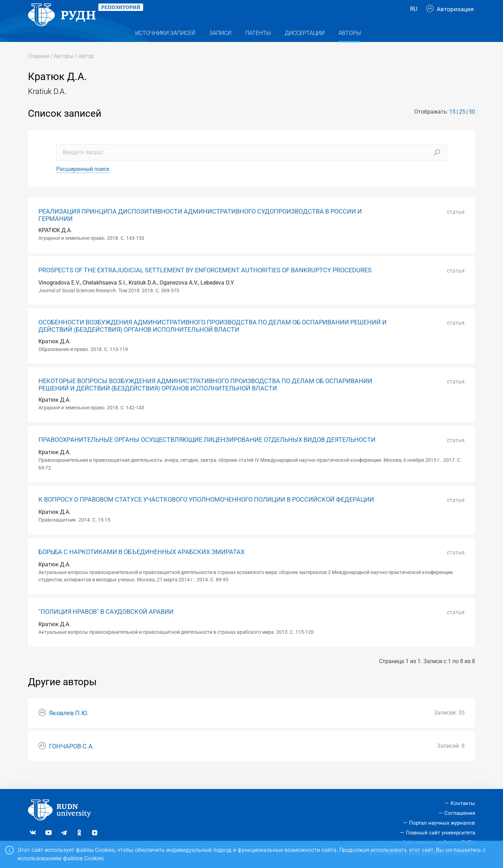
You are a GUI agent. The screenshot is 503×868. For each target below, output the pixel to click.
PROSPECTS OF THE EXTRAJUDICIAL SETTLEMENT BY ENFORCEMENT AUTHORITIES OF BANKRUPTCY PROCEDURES (205, 284)
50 (472, 126)
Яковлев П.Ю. (69, 727)
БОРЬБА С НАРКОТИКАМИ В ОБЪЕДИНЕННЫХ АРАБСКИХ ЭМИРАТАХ (141, 566)
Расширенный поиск (83, 183)
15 (452, 126)
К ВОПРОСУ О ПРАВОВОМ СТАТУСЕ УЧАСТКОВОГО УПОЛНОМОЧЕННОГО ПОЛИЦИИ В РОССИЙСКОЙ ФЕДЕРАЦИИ (206, 514)
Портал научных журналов (442, 823)
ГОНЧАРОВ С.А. (72, 760)
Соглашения (460, 813)
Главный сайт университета (440, 833)
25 (462, 126)
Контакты (463, 803)
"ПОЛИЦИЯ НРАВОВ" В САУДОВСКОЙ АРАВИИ (106, 626)
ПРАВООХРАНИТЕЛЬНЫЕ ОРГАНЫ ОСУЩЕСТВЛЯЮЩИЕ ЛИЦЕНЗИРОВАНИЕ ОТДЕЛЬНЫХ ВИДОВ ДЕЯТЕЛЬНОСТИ (207, 454)
